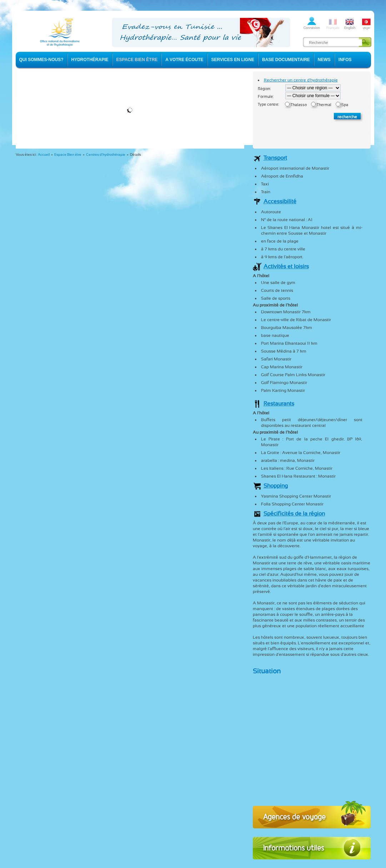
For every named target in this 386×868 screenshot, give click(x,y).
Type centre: (268, 104)
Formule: (266, 97)
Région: (264, 89)
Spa (345, 105)
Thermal (324, 105)
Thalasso (299, 105)
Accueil (44, 154)
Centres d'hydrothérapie (106, 154)
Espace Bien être (68, 154)
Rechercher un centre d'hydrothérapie (301, 80)
